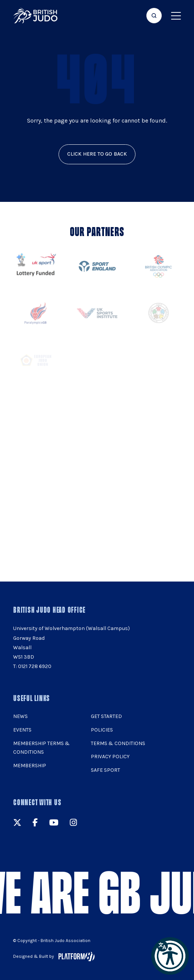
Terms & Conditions (118, 743)
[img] (35, 16)
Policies (102, 730)
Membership (30, 766)
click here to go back (97, 154)
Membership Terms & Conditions (41, 748)
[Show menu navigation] (176, 16)
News (20, 716)
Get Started (106, 716)
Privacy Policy (110, 757)
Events (22, 730)
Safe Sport (105, 770)
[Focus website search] (154, 16)
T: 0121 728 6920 (32, 666)
